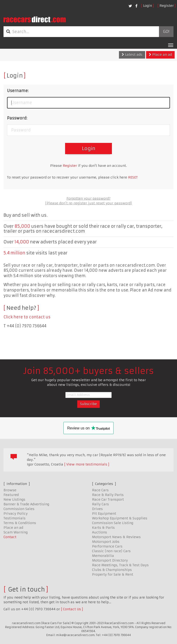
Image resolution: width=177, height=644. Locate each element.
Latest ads (132, 55)
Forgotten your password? (88, 198)
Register (167, 6)
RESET (133, 177)
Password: (17, 118)
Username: (18, 91)
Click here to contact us (27, 317)
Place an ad (160, 55)
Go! (166, 32)
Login (147, 6)
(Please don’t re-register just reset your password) (89, 203)
